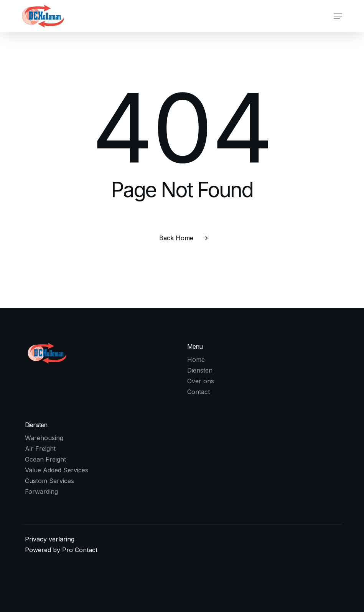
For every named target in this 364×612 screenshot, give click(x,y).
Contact (198, 392)
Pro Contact (80, 550)
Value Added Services (57, 470)
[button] (338, 16)
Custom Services (49, 481)
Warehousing (44, 438)
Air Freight (40, 449)
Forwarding (41, 492)
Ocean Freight (45, 459)
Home (196, 360)
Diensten (200, 370)
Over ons (201, 381)
